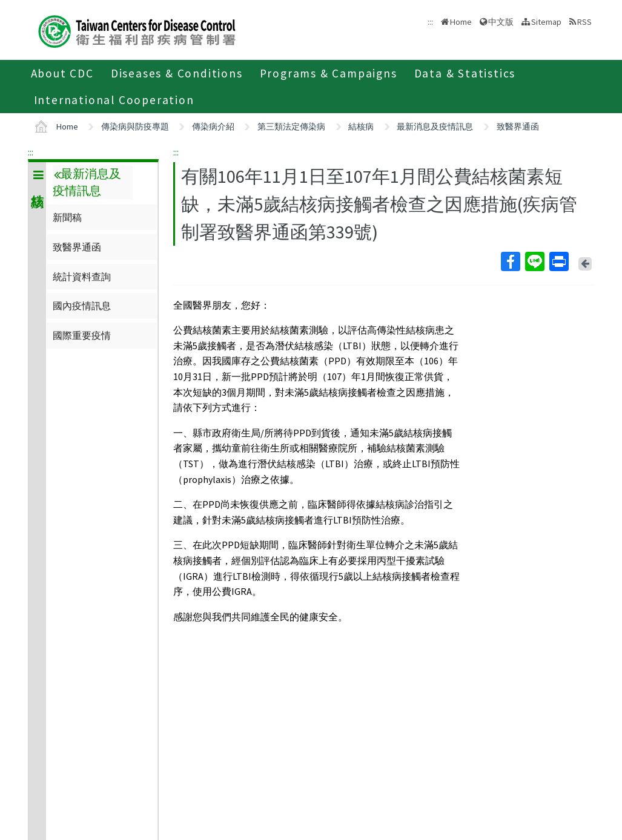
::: (31, 152)
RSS (584, 22)
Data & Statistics (465, 73)
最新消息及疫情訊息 (435, 126)
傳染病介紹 (213, 126)
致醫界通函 (518, 126)
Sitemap (546, 22)
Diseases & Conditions (177, 73)
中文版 (501, 22)
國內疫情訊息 (82, 306)
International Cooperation (114, 100)
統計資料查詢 (82, 277)
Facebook (510, 261)
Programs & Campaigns (329, 73)
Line (534, 261)
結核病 (361, 126)
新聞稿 (67, 217)
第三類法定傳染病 (291, 126)
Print (558, 261)
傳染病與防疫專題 (135, 126)
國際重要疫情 (82, 335)
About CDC (62, 73)
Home (461, 22)
